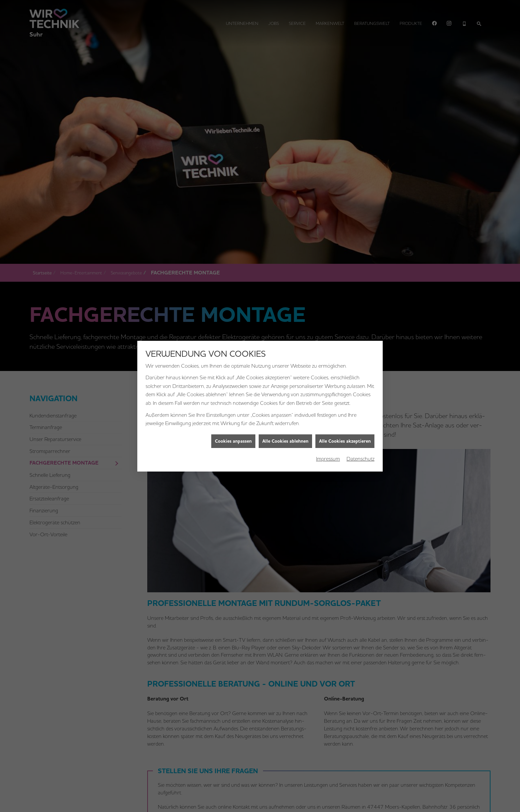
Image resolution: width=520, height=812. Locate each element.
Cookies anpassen (233, 405)
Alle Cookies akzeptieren (345, 405)
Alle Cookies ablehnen (285, 405)
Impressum (328, 422)
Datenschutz (360, 422)
